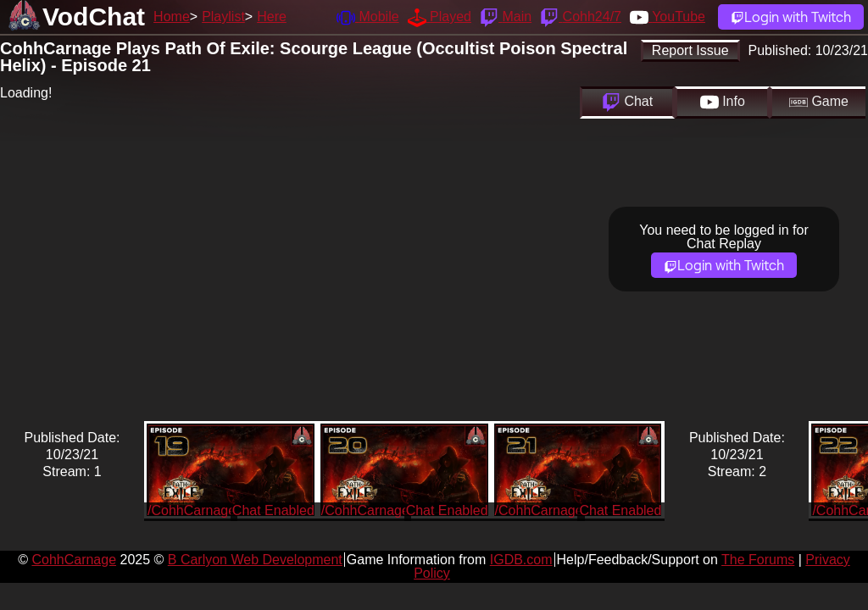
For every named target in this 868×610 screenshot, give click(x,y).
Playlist (223, 17)
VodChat (94, 17)
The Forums (758, 560)
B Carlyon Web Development (255, 560)
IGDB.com (521, 560)
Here (272, 17)
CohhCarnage (74, 560)
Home (172, 17)
